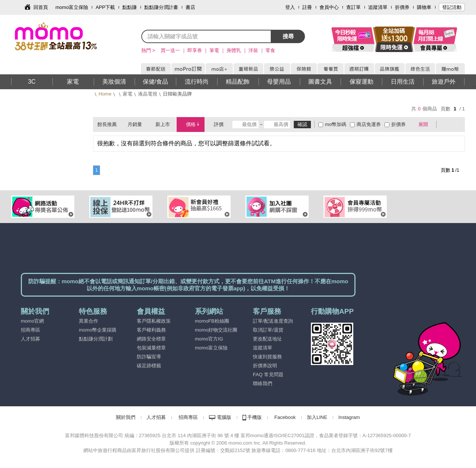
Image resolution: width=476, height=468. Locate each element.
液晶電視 (148, 94)
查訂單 (353, 7)
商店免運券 (369, 124)
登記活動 (452, 7)
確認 (302, 124)
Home (105, 94)
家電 (128, 94)
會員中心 (329, 7)
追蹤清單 (378, 7)
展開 (423, 124)
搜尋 (288, 36)
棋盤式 (446, 125)
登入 (290, 7)
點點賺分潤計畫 (161, 7)
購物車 (424, 7)
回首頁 (41, 7)
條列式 (457, 125)
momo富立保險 (72, 7)
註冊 (307, 7)
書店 (190, 7)
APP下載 (105, 7)
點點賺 (130, 7)
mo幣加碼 (336, 124)
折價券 (402, 7)
